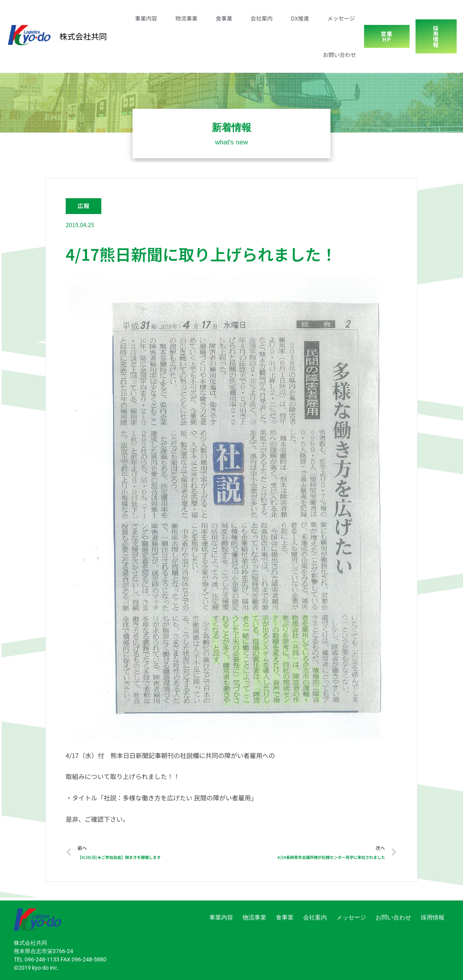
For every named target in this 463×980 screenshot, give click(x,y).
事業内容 (146, 18)
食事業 (224, 18)
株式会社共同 (83, 36)
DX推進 (300, 18)
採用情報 (433, 917)
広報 (84, 205)
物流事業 (186, 18)
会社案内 (262, 18)
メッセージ (341, 18)
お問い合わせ (340, 55)
